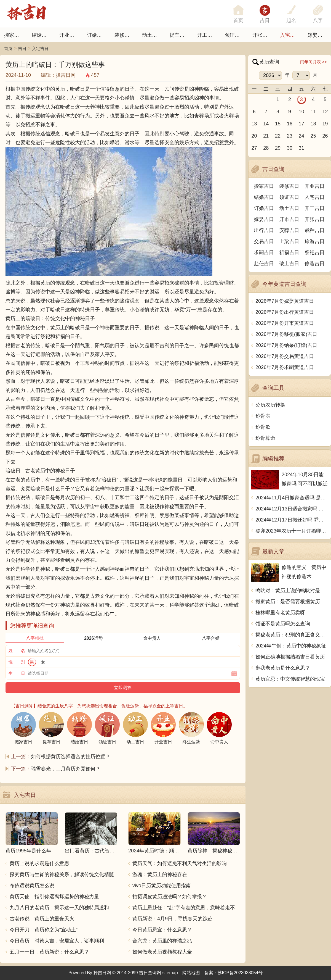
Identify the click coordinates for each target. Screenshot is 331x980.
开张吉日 (314, 219)
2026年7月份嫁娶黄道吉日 (285, 301)
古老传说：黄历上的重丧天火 (42, 919)
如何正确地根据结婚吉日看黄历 (290, 657)
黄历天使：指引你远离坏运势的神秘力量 (54, 897)
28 (266, 148)
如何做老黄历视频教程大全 (162, 952)
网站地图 (191, 973)
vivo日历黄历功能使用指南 (162, 886)
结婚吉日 (42, 35)
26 (325, 136)
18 (313, 124)
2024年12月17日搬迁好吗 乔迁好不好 (292, 520)
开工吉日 (207, 35)
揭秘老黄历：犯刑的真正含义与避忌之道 (292, 635)
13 (254, 124)
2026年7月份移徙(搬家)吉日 (286, 334)
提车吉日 (180, 35)
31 (301, 148)
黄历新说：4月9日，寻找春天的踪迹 (172, 919)
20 (254, 136)
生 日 (17, 673)
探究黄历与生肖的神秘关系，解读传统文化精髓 (62, 874)
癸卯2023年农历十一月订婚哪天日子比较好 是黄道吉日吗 (292, 531)
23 (290, 136)
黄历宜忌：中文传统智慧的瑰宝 (290, 679)
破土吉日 (289, 264)
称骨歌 (263, 427)
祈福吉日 (289, 252)
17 (301, 124)
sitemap (170, 973)
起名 (291, 20)
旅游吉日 (314, 241)
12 (325, 112)
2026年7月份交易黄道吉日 (285, 356)
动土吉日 (152, 35)
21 (266, 136)
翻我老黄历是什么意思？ (283, 668)
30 (290, 148)
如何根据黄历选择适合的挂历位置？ (71, 757)
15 (278, 124)
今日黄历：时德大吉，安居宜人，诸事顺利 (57, 941)
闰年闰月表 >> (313, 62)
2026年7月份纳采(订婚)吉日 (286, 345)
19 (325, 124)
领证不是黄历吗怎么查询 (283, 624)
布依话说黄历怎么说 (32, 886)
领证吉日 (235, 35)
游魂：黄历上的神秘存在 (160, 874)
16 (290, 124)
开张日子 (262, 35)
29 (278, 148)
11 (313, 112)
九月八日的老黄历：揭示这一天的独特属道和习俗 (63, 908)
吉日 (265, 20)
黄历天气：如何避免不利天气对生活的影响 (180, 863)
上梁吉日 (289, 241)
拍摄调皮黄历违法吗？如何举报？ (170, 897)
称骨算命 (265, 438)
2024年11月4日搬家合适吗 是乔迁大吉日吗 (292, 498)
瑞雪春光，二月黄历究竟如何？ (66, 769)
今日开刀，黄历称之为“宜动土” (44, 930)
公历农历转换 (270, 405)
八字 (318, 20)
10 (301, 112)
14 (266, 124)
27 (254, 148)
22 (278, 136)
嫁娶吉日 (317, 35)
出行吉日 (264, 230)
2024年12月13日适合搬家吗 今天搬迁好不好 (292, 509)
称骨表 (263, 416)
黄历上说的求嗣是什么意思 (39, 863)
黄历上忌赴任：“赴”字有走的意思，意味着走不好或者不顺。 (186, 908)
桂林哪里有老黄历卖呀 (280, 613)
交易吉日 (264, 241)
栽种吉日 (314, 230)
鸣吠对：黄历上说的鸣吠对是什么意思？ (292, 591)
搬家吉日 (14, 35)
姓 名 (17, 651)
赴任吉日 (264, 264)
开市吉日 (289, 219)
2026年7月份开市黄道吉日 (285, 323)
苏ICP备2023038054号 (240, 973)
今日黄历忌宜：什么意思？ (162, 930)
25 (313, 136)
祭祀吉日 (314, 252)
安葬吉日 (289, 230)
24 (301, 136)
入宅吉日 (290, 35)
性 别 (17, 662)
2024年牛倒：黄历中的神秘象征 (291, 646)
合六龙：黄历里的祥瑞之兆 (162, 941)
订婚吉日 (97, 35)
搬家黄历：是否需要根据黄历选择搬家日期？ (292, 602)
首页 (8, 48)
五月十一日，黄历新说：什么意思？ (49, 952)
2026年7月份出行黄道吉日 (285, 312)
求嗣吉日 (264, 252)
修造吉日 (314, 264)
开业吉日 (69, 35)
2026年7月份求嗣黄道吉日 (285, 367)
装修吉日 (124, 35)
